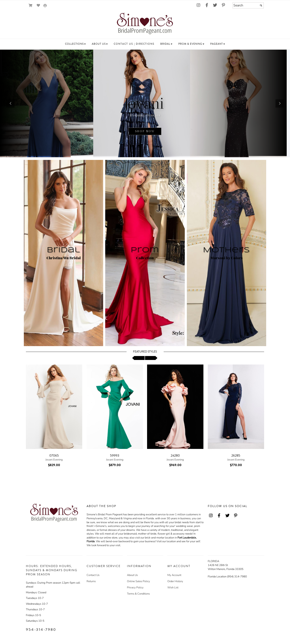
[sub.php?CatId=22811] (145, 103)
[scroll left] (138, 358)
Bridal (63, 250)
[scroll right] (151, 358)
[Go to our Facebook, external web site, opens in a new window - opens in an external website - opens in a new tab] (207, 5)
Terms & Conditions (138, 594)
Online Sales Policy (138, 581)
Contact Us (93, 575)
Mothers (227, 250)
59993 (115, 456)
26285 (236, 456)
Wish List (173, 588)
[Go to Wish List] (38, 5)
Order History (175, 581)
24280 (175, 456)
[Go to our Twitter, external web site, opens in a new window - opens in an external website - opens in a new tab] (215, 5)
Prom (145, 250)
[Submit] (261, 5)
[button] (75, 44)
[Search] (248, 5)
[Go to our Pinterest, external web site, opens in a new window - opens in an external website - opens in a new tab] (223, 5)
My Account (174, 575)
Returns (91, 581)
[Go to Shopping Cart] (31, 5)
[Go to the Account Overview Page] (45, 6)
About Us (132, 575)
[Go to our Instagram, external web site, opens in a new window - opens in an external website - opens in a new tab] (198, 5)
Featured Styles (145, 352)
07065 (54, 456)
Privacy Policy (135, 588)
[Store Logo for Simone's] (145, 24)
